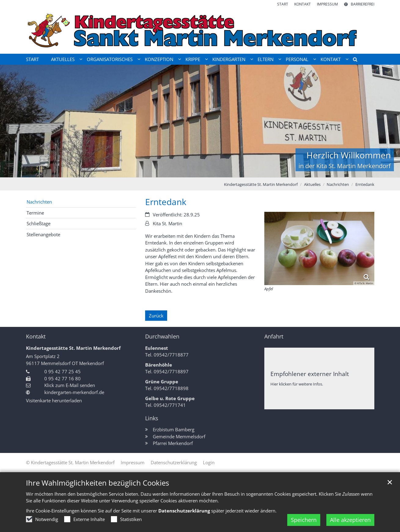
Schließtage (39, 223)
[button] (353, 60)
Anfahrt (274, 337)
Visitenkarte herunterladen (54, 400)
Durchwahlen (162, 337)
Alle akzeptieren (350, 520)
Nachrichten (338, 184)
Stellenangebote (43, 234)
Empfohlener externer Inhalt (310, 374)
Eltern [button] (266, 59)
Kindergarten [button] (229, 59)
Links (152, 418)
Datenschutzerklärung (184, 511)
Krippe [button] (193, 59)
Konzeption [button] (159, 59)
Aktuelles (312, 184)
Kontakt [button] (331, 59)
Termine (35, 213)
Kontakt (36, 337)
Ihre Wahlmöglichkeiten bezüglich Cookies (97, 483)
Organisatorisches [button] (110, 59)
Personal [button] (297, 59)
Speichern (304, 520)
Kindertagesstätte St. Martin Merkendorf (261, 184)
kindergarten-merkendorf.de (74, 392)
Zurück (156, 316)
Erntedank (365, 184)
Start (32, 59)
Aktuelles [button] (63, 59)
